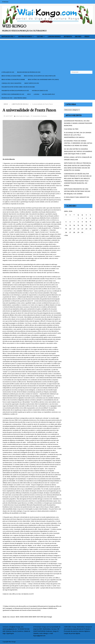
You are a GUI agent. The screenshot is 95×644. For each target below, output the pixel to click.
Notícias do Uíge (7, 37)
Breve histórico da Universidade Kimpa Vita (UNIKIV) (43, 80)
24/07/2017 (9, 116)
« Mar (66, 235)
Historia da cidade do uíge (40, 91)
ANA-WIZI (78, 37)
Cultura (40, 37)
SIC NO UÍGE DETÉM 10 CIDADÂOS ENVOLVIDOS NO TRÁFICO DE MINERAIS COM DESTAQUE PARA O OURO (78, 151)
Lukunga (36, 94)
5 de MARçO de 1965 (71, 129)
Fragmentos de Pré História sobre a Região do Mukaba (18, 87)
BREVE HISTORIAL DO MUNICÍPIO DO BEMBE (13, 80)
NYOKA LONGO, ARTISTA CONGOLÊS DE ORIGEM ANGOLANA (78, 158)
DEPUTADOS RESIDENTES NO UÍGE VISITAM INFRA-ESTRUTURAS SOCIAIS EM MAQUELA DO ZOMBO (77, 191)
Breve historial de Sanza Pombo (11, 76)
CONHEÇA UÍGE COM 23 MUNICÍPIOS (11, 83)
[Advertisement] (47, 55)
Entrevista (68, 37)
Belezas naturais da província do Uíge (29, 72)
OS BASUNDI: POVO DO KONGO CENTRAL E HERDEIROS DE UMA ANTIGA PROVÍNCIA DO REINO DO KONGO (78, 143)
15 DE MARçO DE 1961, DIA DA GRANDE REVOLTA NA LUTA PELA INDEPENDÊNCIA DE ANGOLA (78, 135)
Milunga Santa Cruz (49, 94)
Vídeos (87, 37)
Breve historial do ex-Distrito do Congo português (40, 76)
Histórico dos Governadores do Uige (13, 94)
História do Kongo (25, 37)
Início (29, 94)
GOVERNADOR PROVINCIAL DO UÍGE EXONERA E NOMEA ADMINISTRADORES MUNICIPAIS (78, 123)
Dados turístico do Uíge (32, 83)
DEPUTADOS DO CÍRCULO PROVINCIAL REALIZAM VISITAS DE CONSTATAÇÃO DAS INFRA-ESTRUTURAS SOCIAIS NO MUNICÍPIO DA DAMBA (78, 167)
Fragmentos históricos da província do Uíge (15, 91)
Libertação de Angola (23, 116)
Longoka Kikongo (54, 37)
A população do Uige (8, 72)
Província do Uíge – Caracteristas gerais (14, 98)
